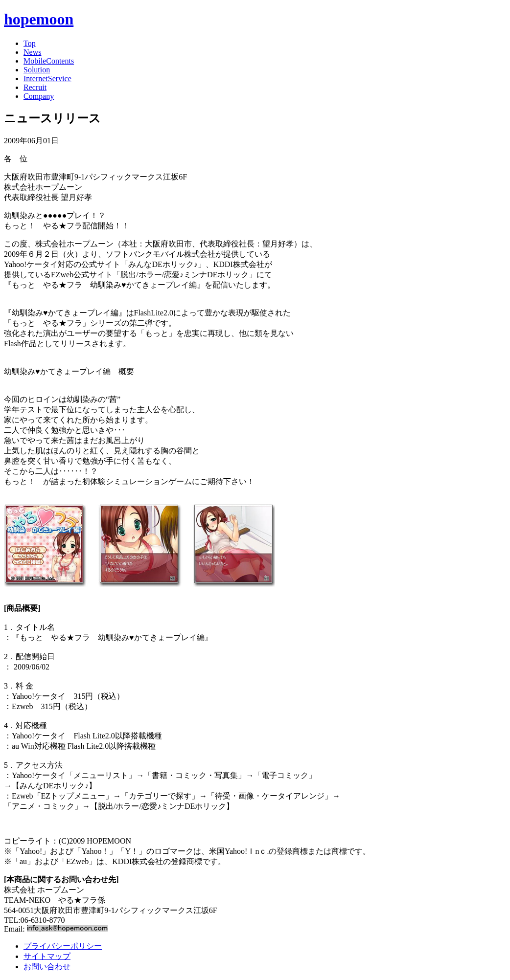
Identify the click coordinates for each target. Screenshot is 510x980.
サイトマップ (47, 956)
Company (39, 96)
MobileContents (49, 61)
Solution (37, 70)
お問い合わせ (47, 967)
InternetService (47, 78)
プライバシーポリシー (63, 946)
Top (30, 43)
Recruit (35, 87)
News (32, 52)
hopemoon (39, 19)
